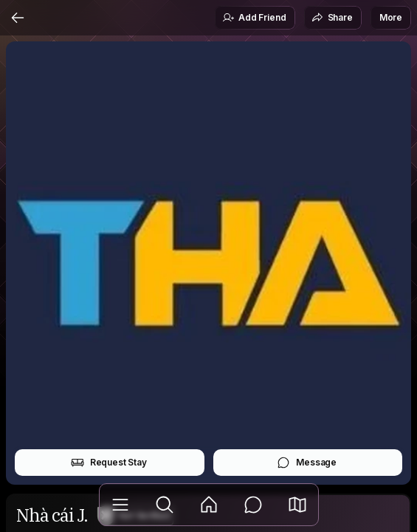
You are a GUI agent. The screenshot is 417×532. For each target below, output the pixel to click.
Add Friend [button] (254, 18)
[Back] (18, 18)
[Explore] (165, 505)
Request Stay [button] (109, 463)
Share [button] (332, 18)
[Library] (120, 505)
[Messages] (253, 505)
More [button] (391, 17)
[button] (297, 505)
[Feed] (209, 505)
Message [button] (307, 463)
